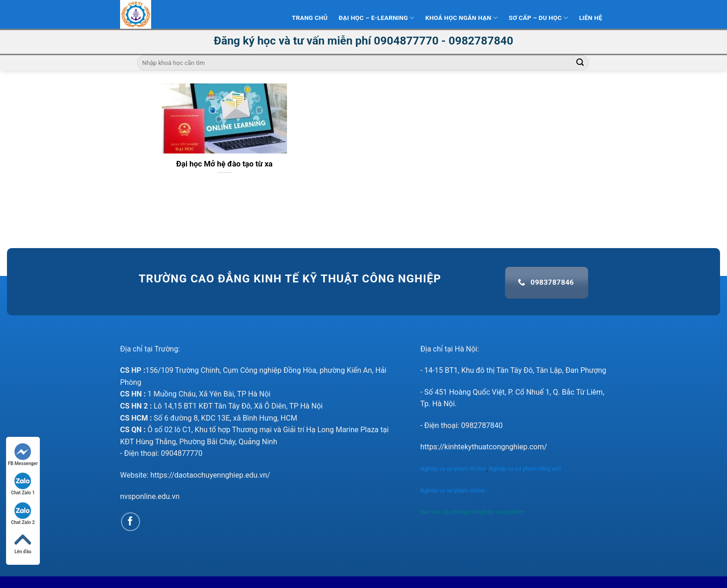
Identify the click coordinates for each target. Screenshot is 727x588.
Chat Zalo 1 (23, 484)
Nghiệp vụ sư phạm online (453, 491)
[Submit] (580, 63)
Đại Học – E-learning (376, 18)
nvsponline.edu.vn (150, 496)
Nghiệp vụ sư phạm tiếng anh (526, 469)
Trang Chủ (310, 18)
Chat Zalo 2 (23, 514)
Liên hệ (591, 18)
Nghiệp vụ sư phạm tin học (453, 469)
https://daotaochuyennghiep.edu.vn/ (210, 475)
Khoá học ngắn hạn (461, 18)
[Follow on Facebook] (131, 522)
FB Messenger (23, 455)
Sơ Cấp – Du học (538, 18)
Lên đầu (23, 543)
